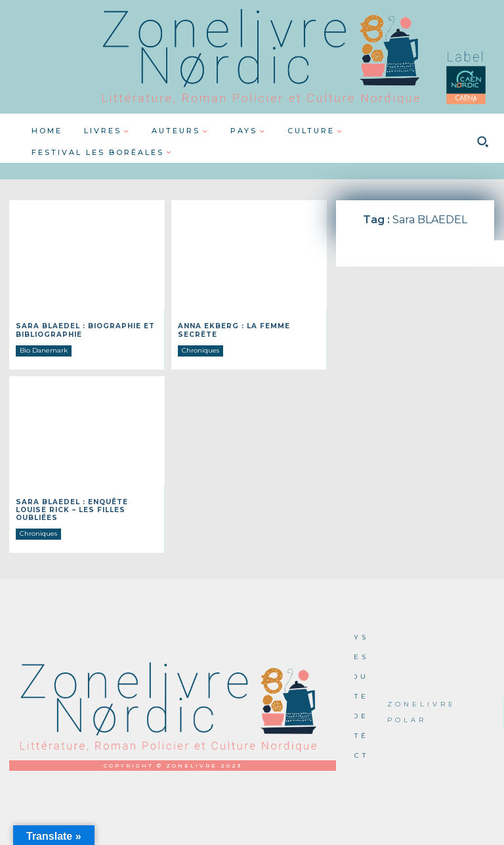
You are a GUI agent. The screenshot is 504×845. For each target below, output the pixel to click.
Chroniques (200, 350)
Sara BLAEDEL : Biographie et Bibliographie (85, 330)
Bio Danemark (44, 350)
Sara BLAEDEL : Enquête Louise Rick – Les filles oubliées (72, 509)
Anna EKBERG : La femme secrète (234, 330)
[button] (482, 142)
